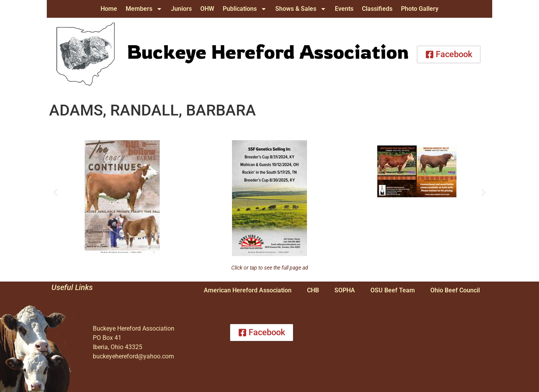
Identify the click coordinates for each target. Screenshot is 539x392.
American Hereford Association (248, 290)
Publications (245, 9)
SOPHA (345, 290)
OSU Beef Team (393, 290)
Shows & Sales (301, 9)
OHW (207, 9)
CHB (313, 290)
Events (344, 9)
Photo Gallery (420, 9)
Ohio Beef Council (455, 290)
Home (109, 9)
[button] (55, 193)
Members (144, 9)
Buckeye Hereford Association (268, 51)
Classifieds (377, 9)
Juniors (181, 9)
